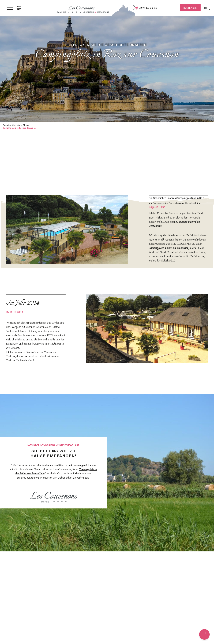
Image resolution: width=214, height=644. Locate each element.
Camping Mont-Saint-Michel (16, 125)
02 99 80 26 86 (148, 8)
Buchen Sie (190, 8)
